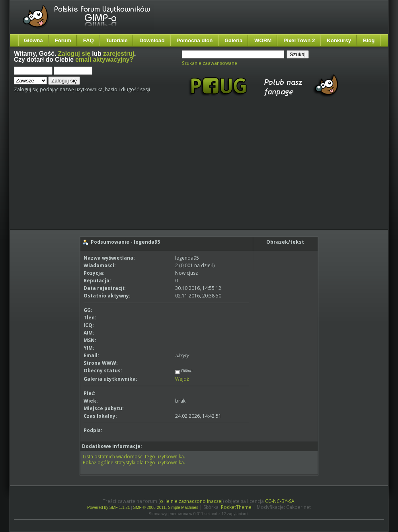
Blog (369, 40)
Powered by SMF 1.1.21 (108, 508)
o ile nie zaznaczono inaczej (191, 501)
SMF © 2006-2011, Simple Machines (166, 508)
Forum (63, 40)
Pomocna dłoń (195, 40)
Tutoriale (117, 40)
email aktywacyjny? (104, 60)
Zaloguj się (74, 54)
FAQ (89, 40)
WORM (263, 40)
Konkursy (339, 40)
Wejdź (182, 379)
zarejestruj (119, 54)
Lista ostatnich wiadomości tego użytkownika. (134, 457)
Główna (33, 40)
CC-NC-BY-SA (280, 501)
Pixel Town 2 (299, 40)
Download (152, 40)
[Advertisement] (111, 170)
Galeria (233, 40)
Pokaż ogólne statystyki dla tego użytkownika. (134, 463)
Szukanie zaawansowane (210, 63)
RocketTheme (236, 507)
